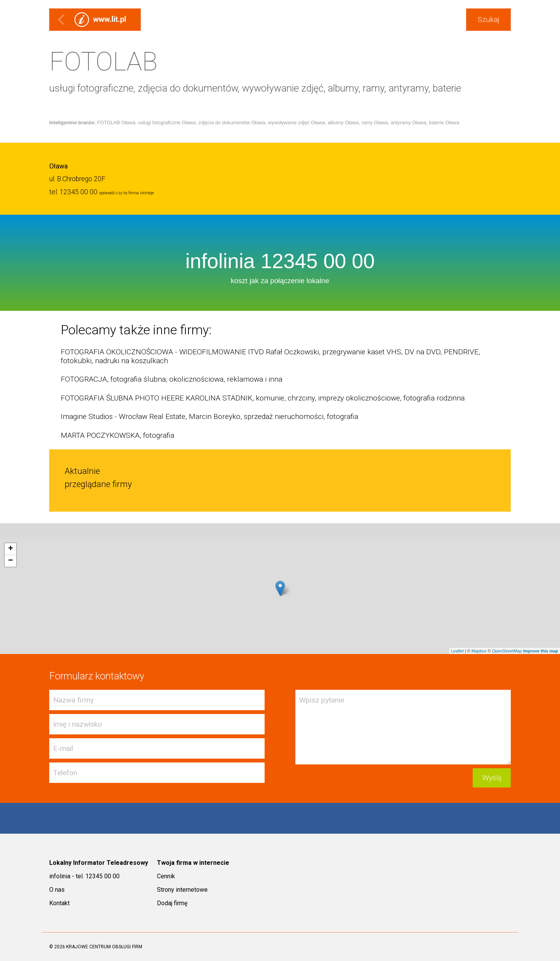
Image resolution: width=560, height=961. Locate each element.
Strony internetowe (182, 890)
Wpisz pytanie (403, 727)
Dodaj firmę (172, 903)
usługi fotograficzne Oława (167, 123)
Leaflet (457, 651)
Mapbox (479, 651)
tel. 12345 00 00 (73, 192)
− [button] (11, 561)
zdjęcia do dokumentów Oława (232, 123)
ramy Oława (375, 123)
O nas (57, 890)
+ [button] (11, 549)
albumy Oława (343, 123)
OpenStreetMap (507, 651)
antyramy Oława (408, 123)
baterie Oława (444, 123)
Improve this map (541, 651)
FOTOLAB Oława (116, 123)
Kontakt (59, 903)
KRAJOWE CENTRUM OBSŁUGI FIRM (104, 947)
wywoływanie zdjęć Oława (297, 123)
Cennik (166, 876)
